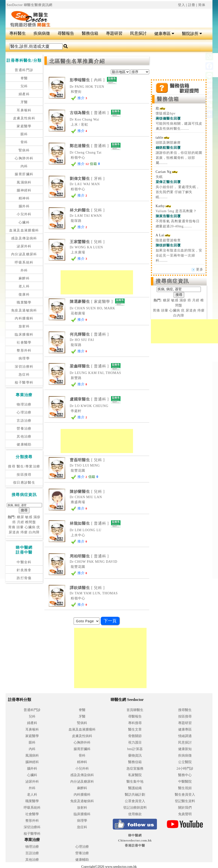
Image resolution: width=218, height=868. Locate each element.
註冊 (192, 5)
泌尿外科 (24, 246)
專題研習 (114, 33)
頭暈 (20, 527)
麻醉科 (24, 278)
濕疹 (37, 517)
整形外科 (24, 350)
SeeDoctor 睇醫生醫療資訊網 (30, 5)
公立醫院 (185, 762)
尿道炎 (14, 532)
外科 (24, 270)
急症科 (24, 375)
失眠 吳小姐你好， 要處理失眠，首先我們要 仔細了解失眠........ (178, 187)
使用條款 (135, 814)
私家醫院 (135, 775)
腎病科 (24, 150)
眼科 (24, 134)
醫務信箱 (90, 33)
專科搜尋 (135, 723)
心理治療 (24, 412)
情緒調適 (185, 736)
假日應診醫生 (24, 483)
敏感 (29, 517)
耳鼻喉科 (24, 110)
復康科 (24, 295)
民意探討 (138, 33)
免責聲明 (185, 814)
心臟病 (30, 527)
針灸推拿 (24, 570)
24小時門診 (185, 769)
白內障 (34, 532)
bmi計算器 (135, 749)
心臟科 (24, 222)
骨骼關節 (135, 736)
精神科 (24, 198)
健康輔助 (24, 444)
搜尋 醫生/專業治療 (24, 466)
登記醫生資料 (185, 801)
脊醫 (24, 78)
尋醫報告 (66, 33)
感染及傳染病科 (24, 238)
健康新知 (185, 749)
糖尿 (21, 517)
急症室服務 (135, 769)
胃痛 (12, 527)
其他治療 (24, 437)
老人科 (24, 286)
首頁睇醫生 (135, 710)
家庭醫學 (24, 126)
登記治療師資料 (135, 808)
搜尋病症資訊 (172, 281)
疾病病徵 (42, 33)
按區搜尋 (24, 475)
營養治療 (24, 429)
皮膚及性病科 (24, 118)
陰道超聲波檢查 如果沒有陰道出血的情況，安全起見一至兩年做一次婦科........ (179, 250)
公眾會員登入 (135, 801)
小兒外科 (24, 214)
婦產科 (24, 94)
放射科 (24, 326)
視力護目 (135, 743)
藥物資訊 (135, 756)
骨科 (24, 142)
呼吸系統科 (24, 262)
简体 (202, 5)
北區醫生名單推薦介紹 (77, 61)
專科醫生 (18, 33)
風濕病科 (24, 182)
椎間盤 (31, 522)
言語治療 (24, 421)
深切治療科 (24, 367)
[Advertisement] (127, 16)
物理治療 (24, 404)
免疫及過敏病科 (24, 310)
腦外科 (24, 206)
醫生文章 (135, 729)
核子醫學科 (24, 383)
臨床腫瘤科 (24, 335)
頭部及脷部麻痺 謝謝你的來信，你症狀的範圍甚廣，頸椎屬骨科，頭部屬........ (179, 153)
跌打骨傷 (24, 578)
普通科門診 (24, 70)
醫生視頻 (185, 788)
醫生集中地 (135, 782)
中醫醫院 (185, 782)
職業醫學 (24, 302)
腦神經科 (24, 190)
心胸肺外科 (24, 158)
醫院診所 (192, 34)
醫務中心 (185, 775)
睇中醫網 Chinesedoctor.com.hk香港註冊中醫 (135, 840)
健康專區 (164, 34)
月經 (21, 522)
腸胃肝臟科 (24, 174)
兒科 (24, 86)
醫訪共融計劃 (135, 795)
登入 (182, 5)
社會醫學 (24, 342)
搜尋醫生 (185, 710)
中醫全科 (24, 562)
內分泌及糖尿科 (24, 254)
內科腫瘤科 (24, 318)
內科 (24, 166)
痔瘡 (24, 532)
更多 (197, 269)
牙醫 (24, 102)
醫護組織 (135, 788)
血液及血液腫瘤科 (24, 230)
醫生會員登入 (185, 795)
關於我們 (185, 808)
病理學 (24, 358)
